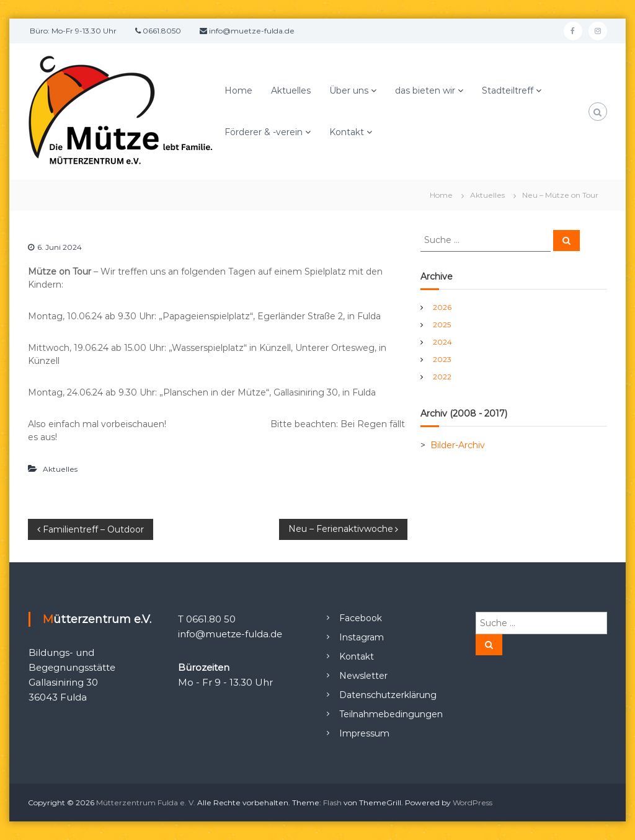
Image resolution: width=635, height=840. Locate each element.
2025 (442, 325)
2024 (442, 342)
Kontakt (347, 132)
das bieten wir (425, 91)
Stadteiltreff (508, 91)
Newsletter (363, 676)
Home (238, 91)
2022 (442, 377)
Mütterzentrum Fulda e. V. (146, 802)
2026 (442, 307)
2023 (442, 359)
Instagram (362, 637)
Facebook (361, 618)
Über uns (349, 91)
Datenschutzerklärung (388, 695)
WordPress (473, 802)
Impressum (364, 733)
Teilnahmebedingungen (391, 714)
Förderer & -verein (264, 132)
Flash (332, 802)
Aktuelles (291, 91)
